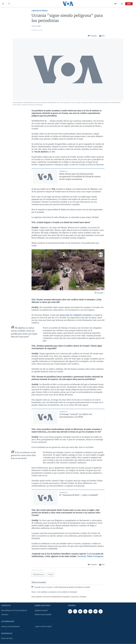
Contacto (5, 615)
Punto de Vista (7, 639)
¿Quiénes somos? (41, 611)
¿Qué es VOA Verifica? (43, 627)
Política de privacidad (43, 615)
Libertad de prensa (40, 11)
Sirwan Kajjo (36, 26)
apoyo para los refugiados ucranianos (76, 315)
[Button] (92, 36)
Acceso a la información (10, 627)
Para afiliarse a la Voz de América (14, 611)
